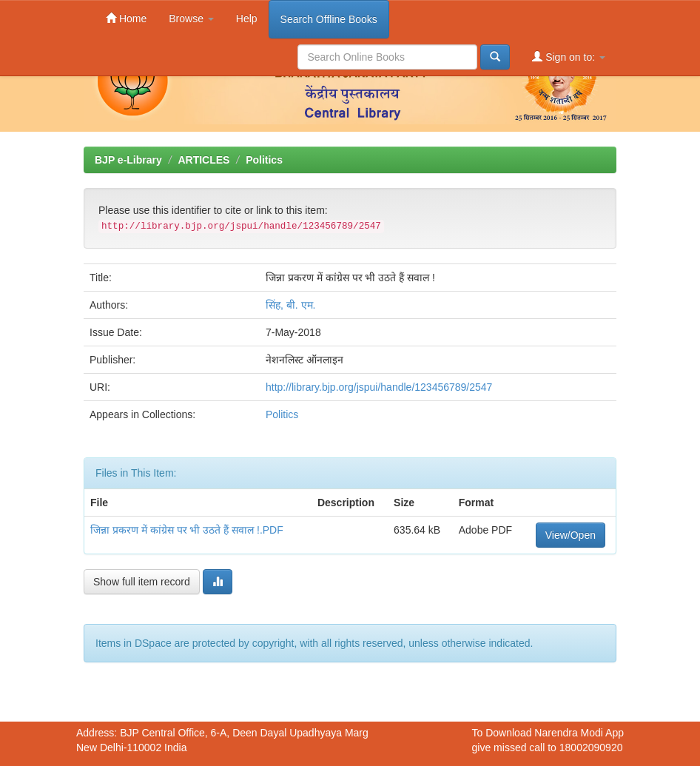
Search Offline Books (329, 19)
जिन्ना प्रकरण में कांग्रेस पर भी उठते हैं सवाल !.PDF (187, 530)
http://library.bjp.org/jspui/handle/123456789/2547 (379, 387)
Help (247, 19)
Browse (191, 19)
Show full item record (142, 582)
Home (126, 18)
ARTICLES (203, 160)
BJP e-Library (128, 160)
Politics (264, 160)
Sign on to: (569, 57)
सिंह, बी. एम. (290, 305)
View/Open (571, 535)
